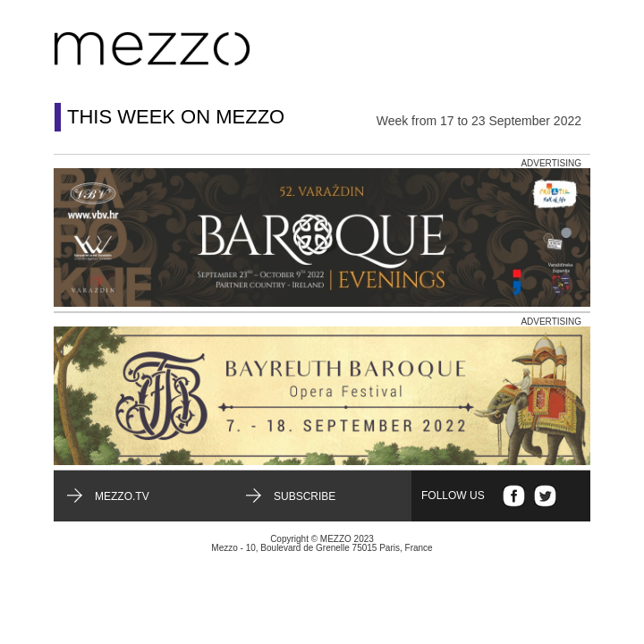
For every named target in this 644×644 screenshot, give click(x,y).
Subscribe (305, 496)
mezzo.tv (122, 496)
